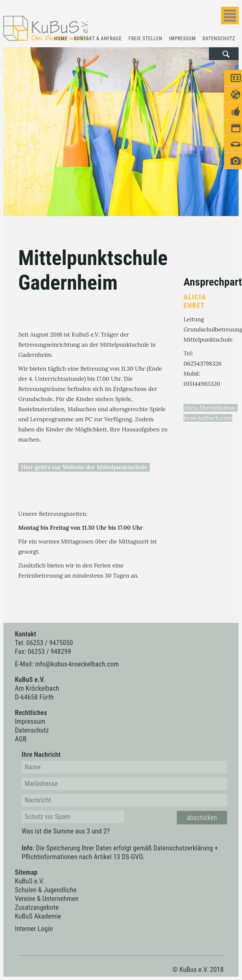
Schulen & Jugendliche (46, 890)
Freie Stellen (145, 38)
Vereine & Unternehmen (47, 899)
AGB (21, 739)
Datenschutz (219, 38)
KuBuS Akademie (38, 916)
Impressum (182, 38)
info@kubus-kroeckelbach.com (77, 664)
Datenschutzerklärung (183, 848)
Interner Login (34, 929)
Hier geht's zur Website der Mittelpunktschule (84, 467)
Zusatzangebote (37, 907)
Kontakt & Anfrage (98, 38)
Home (61, 38)
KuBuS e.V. (30, 881)
